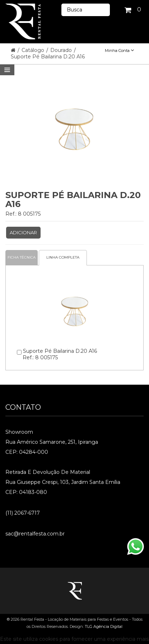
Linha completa (63, 257)
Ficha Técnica (22, 257)
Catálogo (34, 50)
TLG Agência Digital (104, 626)
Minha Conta (119, 51)
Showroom (19, 432)
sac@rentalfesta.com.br (35, 534)
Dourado (62, 50)
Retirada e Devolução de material (48, 472)
